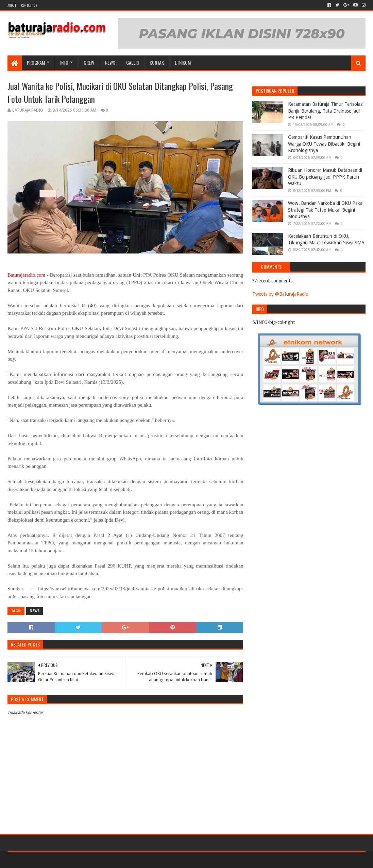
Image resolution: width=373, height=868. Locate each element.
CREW (89, 62)
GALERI (132, 62)
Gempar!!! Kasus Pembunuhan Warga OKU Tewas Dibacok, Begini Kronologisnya (324, 144)
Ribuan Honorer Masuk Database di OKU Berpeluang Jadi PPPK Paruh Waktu (325, 177)
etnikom (183, 62)
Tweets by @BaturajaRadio (280, 294)
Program (36, 62)
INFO (64, 62)
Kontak (157, 62)
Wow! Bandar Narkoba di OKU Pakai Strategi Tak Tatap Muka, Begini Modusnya (326, 210)
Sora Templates (45, 860)
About (12, 5)
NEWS (110, 62)
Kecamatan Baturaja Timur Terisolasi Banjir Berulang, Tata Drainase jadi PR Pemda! (326, 111)
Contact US (29, 5)
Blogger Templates (84, 860)
